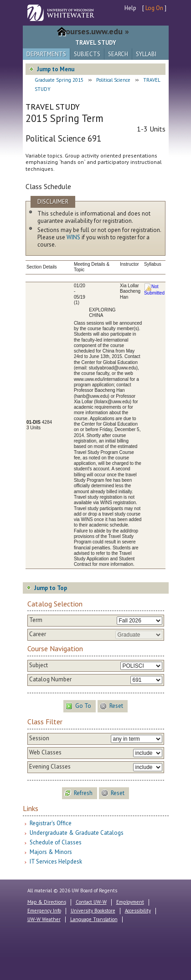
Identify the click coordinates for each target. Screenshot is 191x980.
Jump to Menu (56, 69)
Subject (39, 665)
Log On (154, 8)
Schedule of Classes (56, 842)
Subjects (87, 54)
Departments (46, 54)
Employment (130, 902)
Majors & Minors (51, 852)
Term (36, 620)
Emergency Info (44, 911)
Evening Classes (50, 767)
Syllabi (146, 54)
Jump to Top (51, 588)
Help (130, 8)
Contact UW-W (91, 902)
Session (39, 738)
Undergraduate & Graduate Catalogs (77, 833)
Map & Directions (47, 902)
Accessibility (138, 911)
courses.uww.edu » (95, 31)
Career (38, 634)
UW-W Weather (44, 919)
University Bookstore (93, 911)
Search (118, 54)
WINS (73, 237)
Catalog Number (50, 680)
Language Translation (94, 919)
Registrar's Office (51, 823)
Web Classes (45, 753)
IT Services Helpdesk (56, 861)
